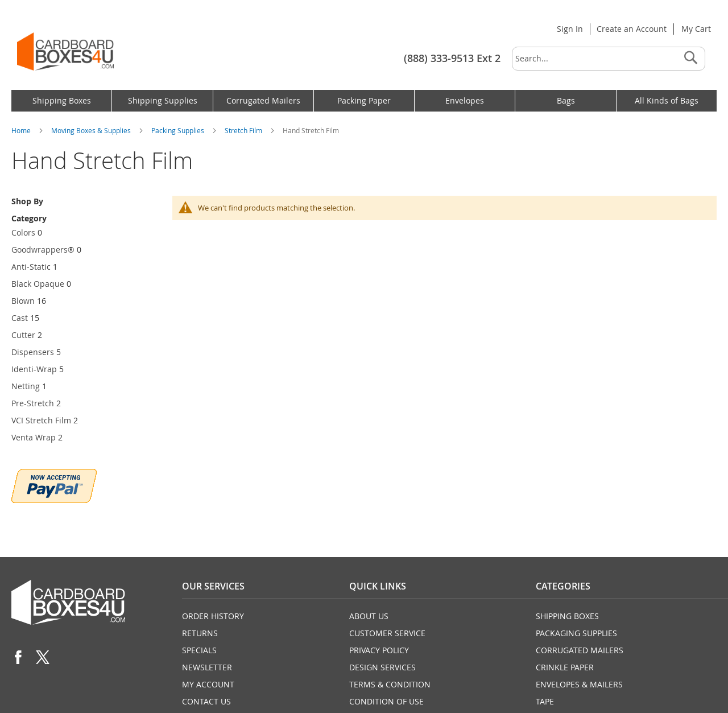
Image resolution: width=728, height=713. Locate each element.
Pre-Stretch (33, 403)
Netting (26, 386)
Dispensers (33, 352)
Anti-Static (31, 267)
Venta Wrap (34, 437)
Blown (23, 301)
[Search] (690, 59)
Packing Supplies (179, 130)
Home (22, 130)
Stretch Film (244, 130)
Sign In (570, 29)
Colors (23, 232)
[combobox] (609, 59)
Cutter (23, 335)
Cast (20, 318)
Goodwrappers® (43, 250)
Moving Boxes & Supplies (92, 130)
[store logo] (65, 51)
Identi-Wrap (34, 369)
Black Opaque (38, 284)
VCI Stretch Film (41, 420)
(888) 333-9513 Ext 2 (452, 58)
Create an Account (632, 29)
